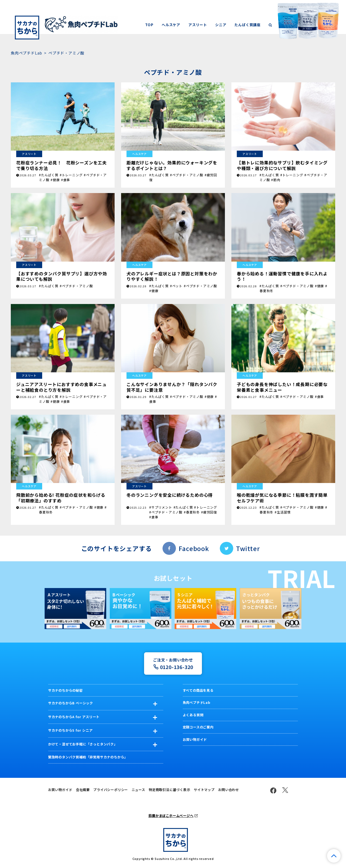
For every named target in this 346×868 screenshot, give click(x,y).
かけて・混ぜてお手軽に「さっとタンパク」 (83, 744)
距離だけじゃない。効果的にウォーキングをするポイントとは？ (172, 165)
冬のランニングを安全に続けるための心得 (170, 495)
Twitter (248, 548)
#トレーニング (71, 175)
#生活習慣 (283, 512)
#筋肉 (276, 180)
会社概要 (83, 790)
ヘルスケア (171, 25)
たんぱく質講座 (247, 25)
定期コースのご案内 (198, 727)
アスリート (198, 25)
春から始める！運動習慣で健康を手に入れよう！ (282, 276)
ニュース (138, 790)
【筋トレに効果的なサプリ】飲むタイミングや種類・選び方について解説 (282, 165)
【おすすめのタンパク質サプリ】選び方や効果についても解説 (62, 276)
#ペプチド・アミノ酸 (187, 175)
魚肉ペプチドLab (26, 53)
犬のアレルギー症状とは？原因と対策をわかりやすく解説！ (172, 276)
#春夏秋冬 (192, 512)
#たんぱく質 (49, 175)
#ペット (176, 286)
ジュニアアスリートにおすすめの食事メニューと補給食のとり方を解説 (61, 387)
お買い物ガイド (195, 739)
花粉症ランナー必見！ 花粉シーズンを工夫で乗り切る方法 (61, 165)
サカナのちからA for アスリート (74, 717)
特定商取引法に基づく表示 (169, 790)
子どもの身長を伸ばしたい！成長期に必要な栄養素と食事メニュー (282, 387)
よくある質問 (193, 715)
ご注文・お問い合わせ (173, 664)
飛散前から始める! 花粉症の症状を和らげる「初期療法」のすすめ (61, 498)
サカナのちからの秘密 (65, 690)
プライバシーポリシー (111, 790)
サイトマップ (204, 790)
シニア (221, 25)
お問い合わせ (229, 790)
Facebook (194, 548)
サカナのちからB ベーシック (71, 703)
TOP (149, 25)
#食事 (66, 180)
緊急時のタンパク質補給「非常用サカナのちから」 (88, 757)
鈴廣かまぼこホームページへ (171, 816)
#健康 (55, 180)
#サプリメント (161, 507)
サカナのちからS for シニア (70, 730)
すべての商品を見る (198, 690)
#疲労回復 (209, 512)
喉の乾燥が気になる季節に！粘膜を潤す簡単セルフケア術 (282, 498)
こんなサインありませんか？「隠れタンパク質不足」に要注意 (172, 387)
